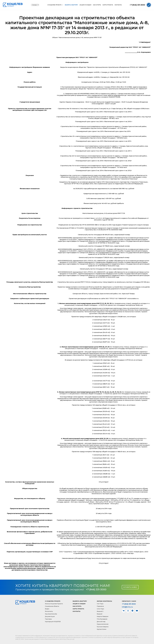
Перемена (100, 606)
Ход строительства (51, 614)
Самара (34, 5)
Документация (50, 616)
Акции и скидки (85, 5)
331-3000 (137, 5)
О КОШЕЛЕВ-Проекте (54, 5)
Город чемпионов (103, 624)
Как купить (97, 5)
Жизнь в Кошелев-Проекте (54, 604)
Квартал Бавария (103, 616)
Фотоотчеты (49, 611)
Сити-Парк (100, 609)
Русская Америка (103, 627)
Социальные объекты (52, 606)
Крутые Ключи (102, 629)
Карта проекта (108, 5)
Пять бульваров (102, 619)
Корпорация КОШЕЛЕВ (53, 622)
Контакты (118, 5)
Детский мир (101, 622)
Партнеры (48, 619)
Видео (47, 609)
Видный (99, 614)
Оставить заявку (130, 587)
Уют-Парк (100, 604)
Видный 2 (100, 611)
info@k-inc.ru (127, 607)
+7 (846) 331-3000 (96, 589)
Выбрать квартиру (71, 5)
